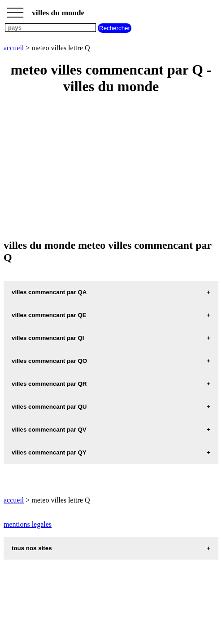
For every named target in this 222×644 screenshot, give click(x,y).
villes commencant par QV (49, 430)
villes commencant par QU (49, 407)
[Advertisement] (111, 168)
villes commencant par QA (49, 292)
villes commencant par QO (49, 361)
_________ (15, 10)
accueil (14, 48)
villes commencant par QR (49, 384)
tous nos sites (32, 548)
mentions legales (28, 524)
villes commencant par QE (49, 315)
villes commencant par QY (49, 452)
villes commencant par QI (48, 338)
